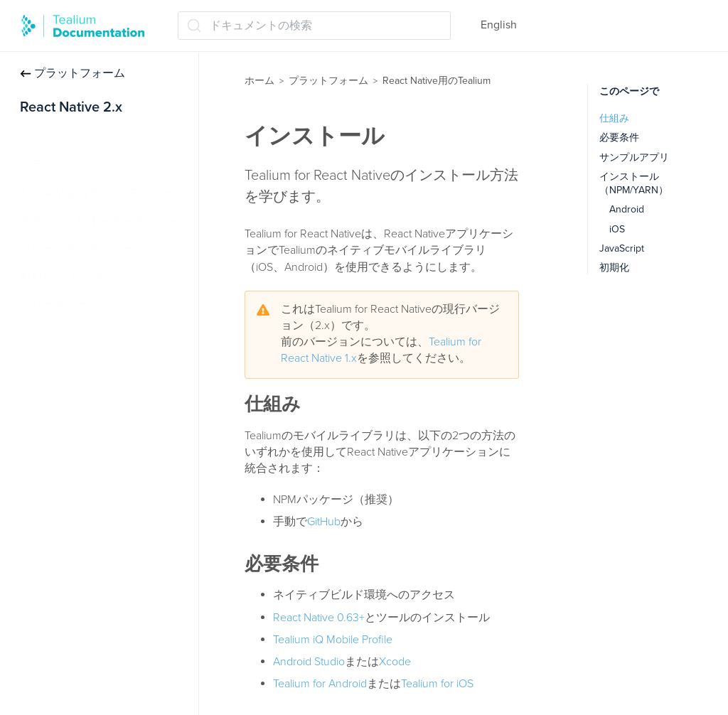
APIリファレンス (63, 276)
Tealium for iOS (437, 684)
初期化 (614, 268)
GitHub (324, 522)
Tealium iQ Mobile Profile (333, 640)
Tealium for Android (320, 684)
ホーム (259, 81)
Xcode (395, 662)
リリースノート (60, 304)
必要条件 (619, 138)
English (499, 25)
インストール (54, 137)
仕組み (614, 118)
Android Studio (309, 662)
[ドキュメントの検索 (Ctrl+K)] (314, 26)
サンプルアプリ (634, 157)
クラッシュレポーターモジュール (105, 221)
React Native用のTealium (437, 81)
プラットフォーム (73, 73)
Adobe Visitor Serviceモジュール (102, 193)
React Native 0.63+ (319, 618)
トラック (43, 165)
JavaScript (622, 248)
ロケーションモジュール (82, 249)
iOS (617, 229)
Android (627, 209)
